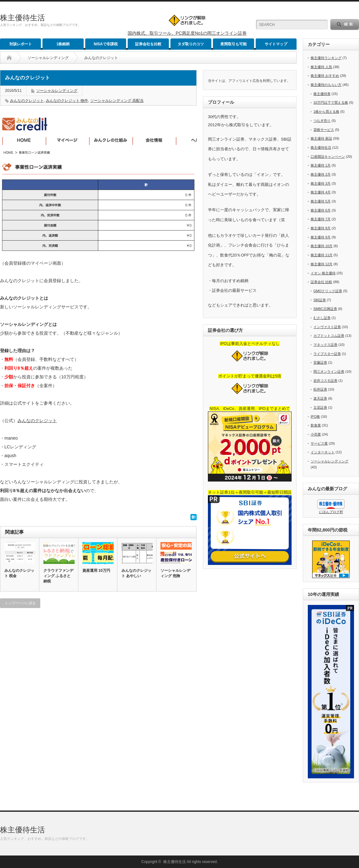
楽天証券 (320, 398)
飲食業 (316, 425)
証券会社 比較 (321, 282)
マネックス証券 (325, 345)
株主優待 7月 (321, 219)
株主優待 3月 (321, 183)
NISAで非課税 (106, 44)
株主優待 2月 (321, 174)
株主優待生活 (22, 18)
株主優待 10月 (322, 246)
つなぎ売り (322, 121)
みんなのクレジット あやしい (136, 573)
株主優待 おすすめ (325, 76)
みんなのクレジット (27, 101)
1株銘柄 (63, 44)
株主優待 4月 (321, 192)
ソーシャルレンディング (48, 58)
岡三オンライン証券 (329, 372)
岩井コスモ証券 (325, 381)
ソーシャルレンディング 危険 (175, 573)
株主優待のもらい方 (326, 85)
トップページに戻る (20, 603)
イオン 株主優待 (323, 273)
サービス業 (319, 443)
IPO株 (315, 417)
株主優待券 (322, 94)
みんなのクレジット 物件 (67, 101)
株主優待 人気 (321, 67)
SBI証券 (320, 300)
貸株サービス (324, 130)
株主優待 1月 (321, 165)
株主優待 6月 (321, 210)
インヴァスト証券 (327, 327)
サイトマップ (276, 44)
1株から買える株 (326, 112)
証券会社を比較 (148, 44)
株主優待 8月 (321, 228)
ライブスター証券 (327, 354)
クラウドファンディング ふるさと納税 (58, 576)
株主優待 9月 (321, 237)
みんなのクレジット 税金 (19, 573)
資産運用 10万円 (96, 571)
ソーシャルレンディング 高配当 (117, 101)
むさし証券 (322, 318)
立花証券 (320, 407)
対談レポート (21, 44)
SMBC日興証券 (325, 309)
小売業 (316, 434)
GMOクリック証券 (328, 291)
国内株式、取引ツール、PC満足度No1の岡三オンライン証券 (187, 33)
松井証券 (320, 389)
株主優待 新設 (321, 138)
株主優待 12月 (322, 264)
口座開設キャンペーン (328, 157)
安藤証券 (320, 362)
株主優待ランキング (326, 58)
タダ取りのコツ (191, 44)
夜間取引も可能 (234, 44)
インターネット (323, 452)
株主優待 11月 (322, 255)
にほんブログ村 (331, 512)
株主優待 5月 (321, 201)
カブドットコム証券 (329, 336)
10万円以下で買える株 (331, 102)
